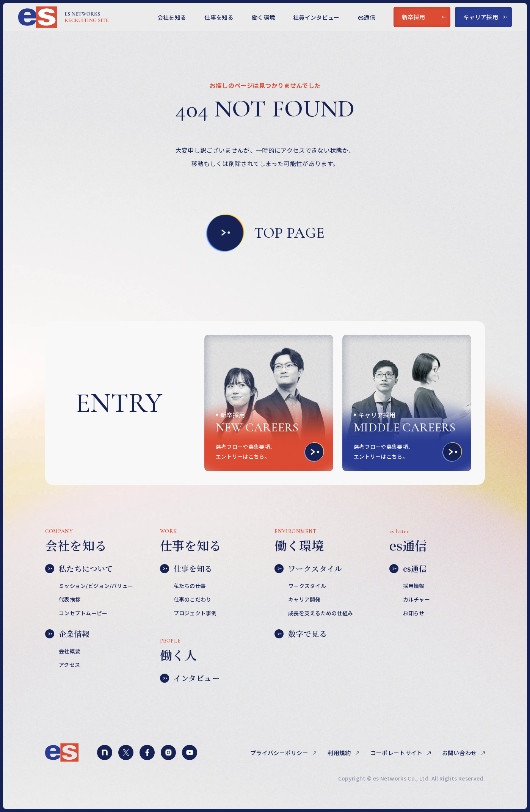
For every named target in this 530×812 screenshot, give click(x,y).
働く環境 (263, 17)
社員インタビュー (316, 17)
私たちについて (79, 569)
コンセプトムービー (83, 613)
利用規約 (340, 753)
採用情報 (414, 586)
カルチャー (416, 599)
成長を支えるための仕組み (321, 613)
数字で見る (301, 634)
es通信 (367, 17)
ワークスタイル (308, 569)
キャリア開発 (304, 599)
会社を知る (172, 17)
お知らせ (414, 613)
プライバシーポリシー (280, 753)
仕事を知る (219, 17)
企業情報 (67, 634)
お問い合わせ (460, 753)
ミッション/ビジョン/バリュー (96, 586)
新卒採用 (424, 17)
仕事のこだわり (193, 599)
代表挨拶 (70, 599)
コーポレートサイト (397, 753)
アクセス (69, 665)
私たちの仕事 (190, 586)
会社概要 (70, 651)
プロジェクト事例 (195, 613)
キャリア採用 (485, 17)
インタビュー (190, 678)
